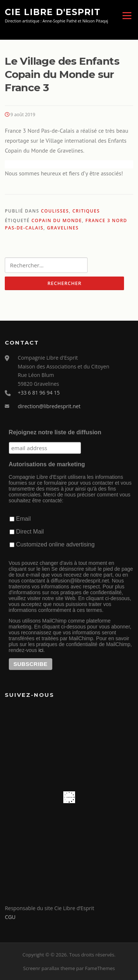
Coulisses (55, 211)
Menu (127, 15)
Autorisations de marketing (47, 464)
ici (41, 650)
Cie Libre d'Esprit (53, 12)
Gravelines (63, 228)
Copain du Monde (56, 220)
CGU (10, 917)
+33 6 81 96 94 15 (39, 393)
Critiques (86, 211)
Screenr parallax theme (49, 968)
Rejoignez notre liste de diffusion (55, 432)
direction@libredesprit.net (49, 406)
